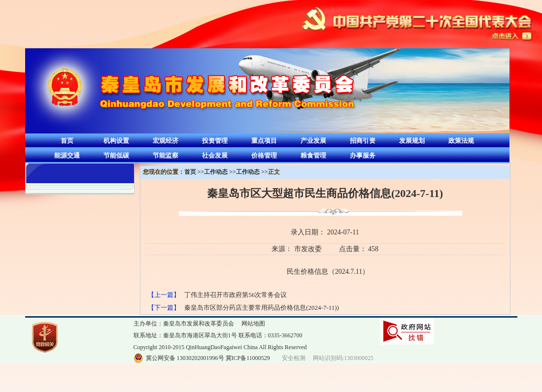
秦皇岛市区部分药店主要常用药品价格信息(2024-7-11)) (262, 308)
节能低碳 (116, 155)
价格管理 (264, 155)
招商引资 (363, 141)
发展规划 (412, 141)
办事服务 (363, 155)
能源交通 (67, 155)
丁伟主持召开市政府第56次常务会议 (236, 295)
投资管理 (215, 141)
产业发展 (313, 141)
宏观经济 (166, 141)
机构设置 (116, 141)
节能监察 (166, 155)
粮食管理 (313, 155)
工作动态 (216, 172)
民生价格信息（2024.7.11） (328, 272)
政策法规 (461, 141)
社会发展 (215, 155)
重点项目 (264, 141)
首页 (67, 141)
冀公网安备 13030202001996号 (185, 358)
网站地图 (253, 324)
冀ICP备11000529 (248, 358)
